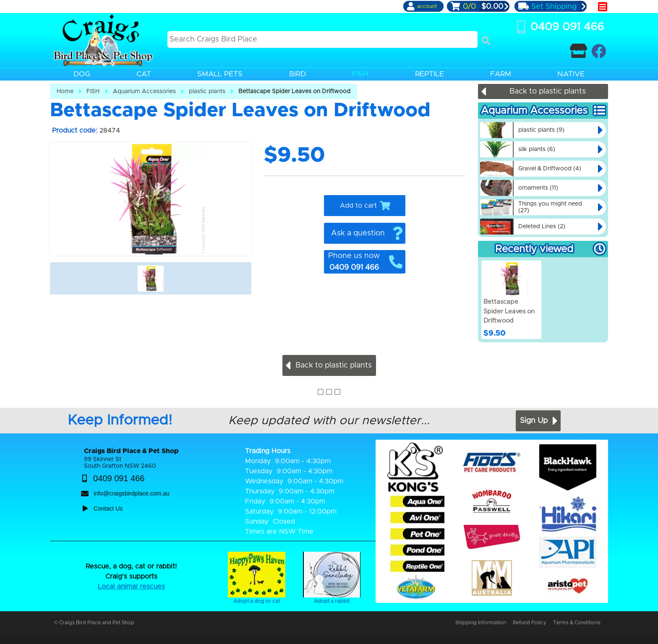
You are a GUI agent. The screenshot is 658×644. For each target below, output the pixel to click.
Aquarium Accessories (144, 91)
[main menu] (603, 7)
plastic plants (207, 91)
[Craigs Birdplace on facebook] (599, 51)
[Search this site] (322, 39)
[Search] (486, 41)
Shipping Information (481, 623)
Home (65, 91)
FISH (93, 91)
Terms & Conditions (577, 623)
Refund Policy (530, 623)
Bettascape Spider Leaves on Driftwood (294, 91)
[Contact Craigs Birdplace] (578, 51)
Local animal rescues (131, 587)
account (427, 6)
